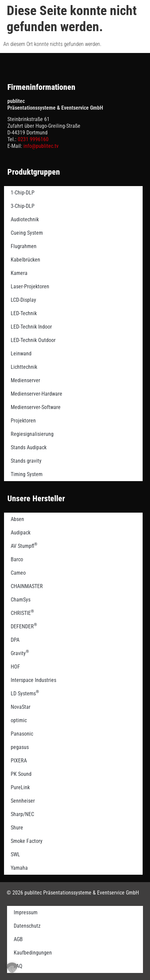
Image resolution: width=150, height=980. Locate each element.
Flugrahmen (24, 246)
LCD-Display (23, 300)
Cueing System (27, 233)
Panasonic (22, 734)
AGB (18, 939)
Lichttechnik (24, 367)
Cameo (18, 573)
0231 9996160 (33, 139)
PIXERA (19, 761)
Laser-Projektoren (30, 286)
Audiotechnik (25, 219)
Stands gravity (26, 461)
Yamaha (19, 868)
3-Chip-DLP (23, 206)
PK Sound (21, 774)
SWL (15, 854)
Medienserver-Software (36, 407)
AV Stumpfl (24, 545)
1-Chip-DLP (23, 193)
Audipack (21, 533)
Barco (17, 559)
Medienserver (25, 380)
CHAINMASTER (27, 586)
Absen (17, 519)
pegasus (20, 747)
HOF (15, 667)
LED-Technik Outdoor (33, 340)
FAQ (18, 966)
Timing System (27, 474)
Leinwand (21, 354)
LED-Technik (24, 313)
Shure (17, 828)
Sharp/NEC (22, 814)
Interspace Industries (33, 680)
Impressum (26, 912)
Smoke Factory (27, 841)
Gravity (20, 653)
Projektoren (23, 421)
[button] (12, 968)
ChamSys (21, 600)
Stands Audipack (29, 447)
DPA (15, 640)
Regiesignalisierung (32, 434)
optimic (19, 720)
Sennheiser (23, 801)
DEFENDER (24, 626)
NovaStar (21, 707)
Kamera (19, 273)
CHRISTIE (22, 613)
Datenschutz (27, 926)
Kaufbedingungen (33, 953)
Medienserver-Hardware (36, 394)
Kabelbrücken (25, 260)
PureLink (20, 787)
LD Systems (25, 693)
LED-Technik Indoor (31, 327)
